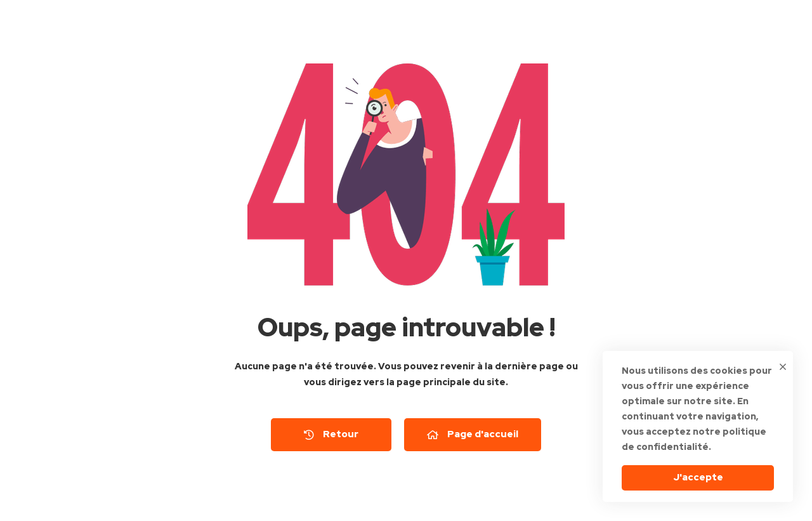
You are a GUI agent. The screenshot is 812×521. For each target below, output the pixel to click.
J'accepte (698, 477)
